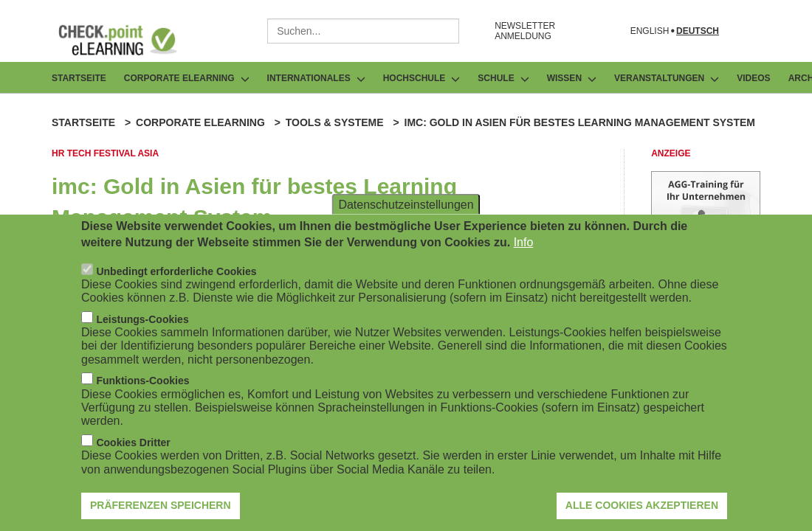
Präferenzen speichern (161, 505)
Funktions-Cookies (142, 381)
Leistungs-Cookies (142, 319)
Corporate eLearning (200, 122)
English (650, 31)
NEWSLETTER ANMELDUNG (525, 31)
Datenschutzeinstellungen (406, 204)
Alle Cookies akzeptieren (642, 505)
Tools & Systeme (335, 122)
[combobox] (363, 31)
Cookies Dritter (133, 442)
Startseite (79, 78)
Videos (753, 78)
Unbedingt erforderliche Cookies (176, 271)
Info (524, 242)
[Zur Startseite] (128, 40)
